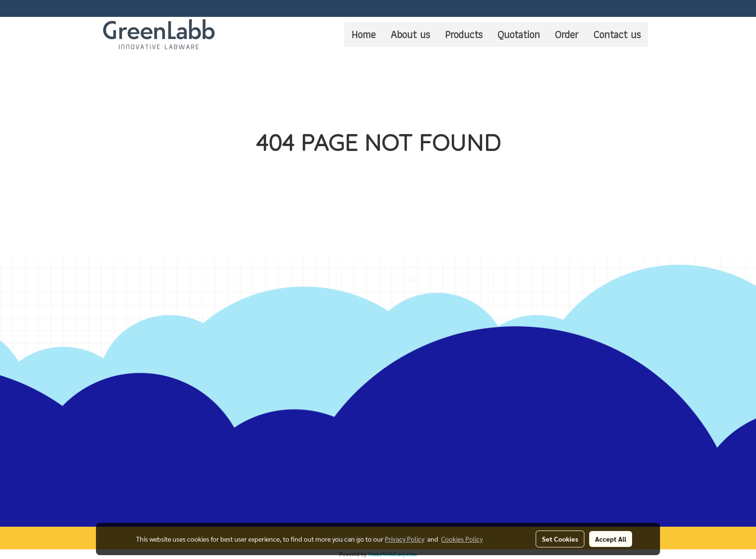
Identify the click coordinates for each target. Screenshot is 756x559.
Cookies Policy (462, 539)
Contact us (617, 34)
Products (464, 34)
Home (364, 34)
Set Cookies (560, 539)
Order (567, 34)
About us (410, 34)
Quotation (519, 34)
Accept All (611, 539)
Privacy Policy (405, 539)
